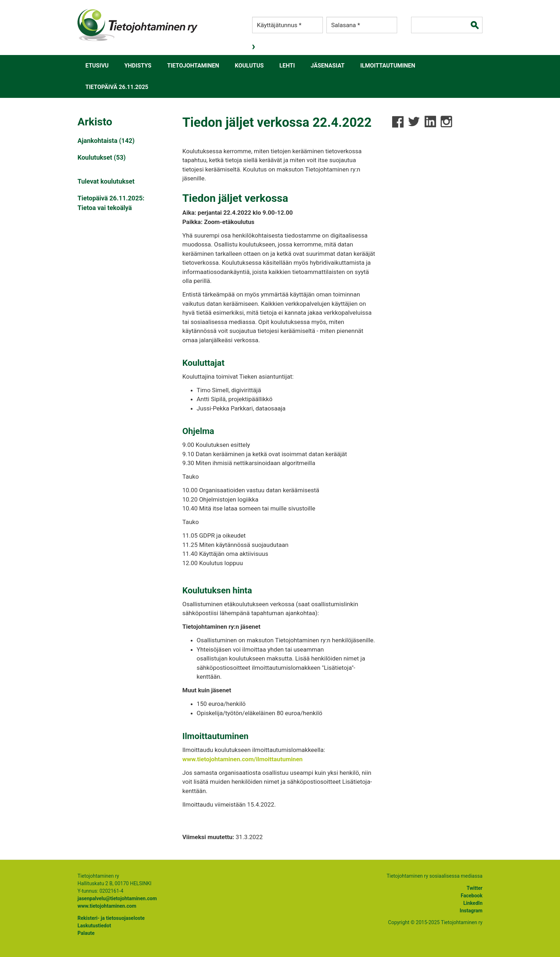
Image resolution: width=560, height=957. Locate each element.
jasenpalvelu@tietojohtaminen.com (117, 898)
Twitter (475, 888)
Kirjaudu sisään (254, 47)
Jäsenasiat (328, 66)
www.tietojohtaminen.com (107, 906)
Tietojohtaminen (193, 66)
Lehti (287, 66)
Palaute (86, 933)
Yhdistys (138, 66)
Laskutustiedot (94, 926)
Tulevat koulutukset (106, 181)
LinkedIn (473, 903)
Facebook (472, 896)
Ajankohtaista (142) (106, 141)
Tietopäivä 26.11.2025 (117, 87)
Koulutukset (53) (102, 157)
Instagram (471, 911)
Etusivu (97, 66)
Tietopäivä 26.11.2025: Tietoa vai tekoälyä (111, 203)
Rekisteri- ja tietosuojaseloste (111, 918)
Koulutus (249, 66)
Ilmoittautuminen (388, 66)
